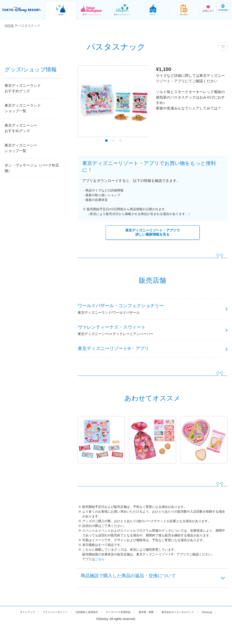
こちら (100, 570)
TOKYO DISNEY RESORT (23, 10)
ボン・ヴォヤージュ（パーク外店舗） (32, 168)
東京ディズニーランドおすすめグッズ (23, 88)
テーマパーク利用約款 (129, 626)
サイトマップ (20, 626)
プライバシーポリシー (53, 626)
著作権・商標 (163, 626)
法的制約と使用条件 (92, 626)
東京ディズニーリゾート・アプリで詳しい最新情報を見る (152, 233)
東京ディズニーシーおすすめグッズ (21, 128)
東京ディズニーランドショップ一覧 (23, 108)
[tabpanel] (114, 102)
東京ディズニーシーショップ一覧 (21, 148)
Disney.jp (116, 631)
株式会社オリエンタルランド (201, 626)
